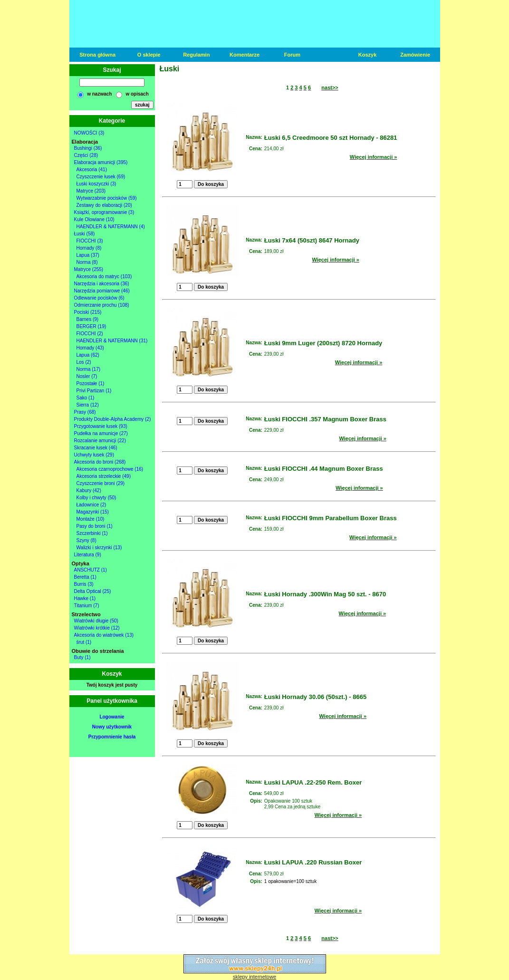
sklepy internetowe (254, 977)
